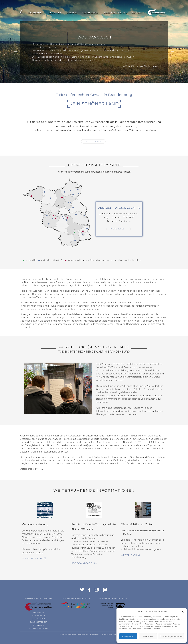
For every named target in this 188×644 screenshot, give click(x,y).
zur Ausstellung (34, 559)
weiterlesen (93, 141)
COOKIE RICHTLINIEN (38, 628)
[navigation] (85, 13)
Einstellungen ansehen (171, 636)
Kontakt (137, 13)
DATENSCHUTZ (38, 619)
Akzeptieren (128, 636)
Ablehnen (148, 636)
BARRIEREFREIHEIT (38, 622)
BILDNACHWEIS (38, 616)
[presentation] (15, 52)
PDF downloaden (84, 563)
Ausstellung (90, 13)
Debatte (72, 13)
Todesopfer (35, 13)
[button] (183, 611)
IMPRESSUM (38, 612)
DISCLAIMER (38, 625)
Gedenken (55, 13)
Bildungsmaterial (115, 13)
